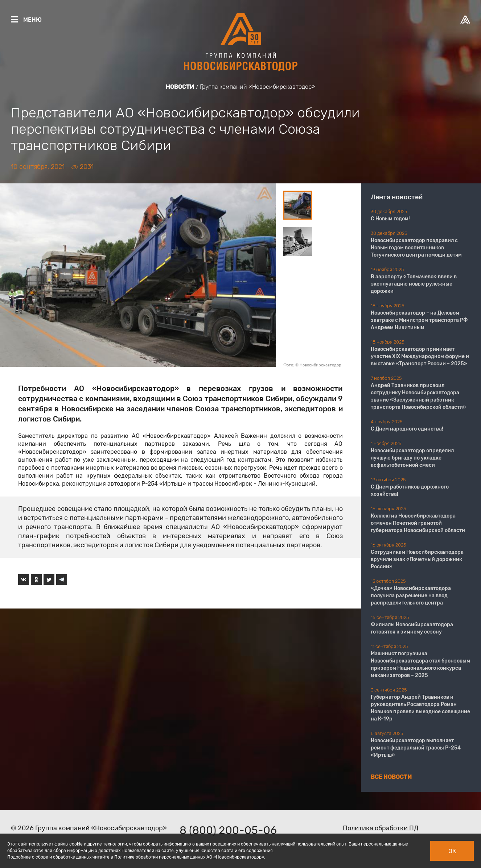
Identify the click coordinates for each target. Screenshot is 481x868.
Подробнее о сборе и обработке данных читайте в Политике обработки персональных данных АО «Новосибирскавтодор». (136, 857)
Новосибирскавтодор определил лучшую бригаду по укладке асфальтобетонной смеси (412, 458)
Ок (452, 851)
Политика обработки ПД (381, 828)
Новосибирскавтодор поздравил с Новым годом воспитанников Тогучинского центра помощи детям (416, 248)
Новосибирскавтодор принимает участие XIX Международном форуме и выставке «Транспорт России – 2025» (420, 356)
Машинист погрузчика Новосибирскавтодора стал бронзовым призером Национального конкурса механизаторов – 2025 (420, 665)
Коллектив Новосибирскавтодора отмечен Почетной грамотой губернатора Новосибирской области (418, 523)
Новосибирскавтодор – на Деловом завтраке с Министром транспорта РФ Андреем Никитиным (419, 320)
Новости (180, 87)
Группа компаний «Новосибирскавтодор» (258, 87)
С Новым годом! (390, 219)
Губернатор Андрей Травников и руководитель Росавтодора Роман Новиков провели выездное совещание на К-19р (420, 708)
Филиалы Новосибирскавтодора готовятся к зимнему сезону (412, 628)
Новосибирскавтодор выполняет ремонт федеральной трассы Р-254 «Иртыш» (416, 748)
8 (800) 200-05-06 (228, 830)
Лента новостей (397, 197)
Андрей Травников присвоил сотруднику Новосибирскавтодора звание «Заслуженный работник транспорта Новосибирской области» (418, 396)
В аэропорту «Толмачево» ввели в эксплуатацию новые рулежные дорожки (414, 284)
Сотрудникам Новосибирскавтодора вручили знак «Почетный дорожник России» (417, 559)
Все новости (391, 777)
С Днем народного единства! (407, 429)
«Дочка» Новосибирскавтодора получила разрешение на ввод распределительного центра (411, 596)
